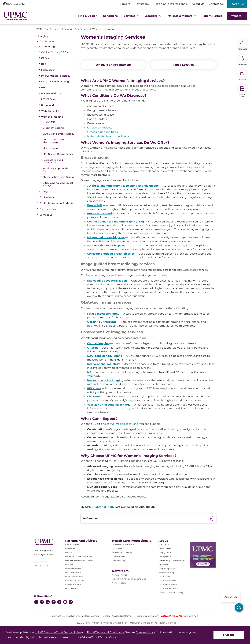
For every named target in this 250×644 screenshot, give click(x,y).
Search (235, 4)
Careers (125, 4)
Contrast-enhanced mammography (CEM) (116, 222)
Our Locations (48, 209)
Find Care (243, 45)
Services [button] (131, 16)
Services (69, 565)
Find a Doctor (87, 16)
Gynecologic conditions (103, 132)
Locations (70, 549)
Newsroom (142, 4)
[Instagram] (42, 602)
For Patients (47, 197)
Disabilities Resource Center (79, 561)
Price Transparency (75, 577)
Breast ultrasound (100, 213)
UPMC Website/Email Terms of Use (58, 632)
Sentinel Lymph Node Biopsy (56, 170)
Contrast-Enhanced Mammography (54, 141)
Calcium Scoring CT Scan (56, 52)
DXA (44, 64)
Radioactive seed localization (107, 281)
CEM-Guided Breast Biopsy (58, 134)
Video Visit (242, 75)
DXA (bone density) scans (105, 356)
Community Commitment (172, 561)
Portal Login (243, 91)
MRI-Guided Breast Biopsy (58, 154)
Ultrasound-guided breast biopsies (111, 254)
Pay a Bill (70, 553)
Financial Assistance (75, 581)
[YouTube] (65, 602)
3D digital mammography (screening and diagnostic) (123, 186)
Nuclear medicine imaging (105, 380)
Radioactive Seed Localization (53, 161)
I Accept (229, 635)
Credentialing (119, 561)
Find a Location (183, 65)
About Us (198, 4)
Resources (117, 549)
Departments (119, 557)
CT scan (93, 348)
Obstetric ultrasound (101, 322)
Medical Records (73, 569)
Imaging (43, 36)
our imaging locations (124, 424)
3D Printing (48, 46)
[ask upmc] (239, 608)
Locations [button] (153, 16)
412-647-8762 (40, 562)
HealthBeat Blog (167, 573)
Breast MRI (49, 122)
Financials (163, 565)
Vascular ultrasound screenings (109, 405)
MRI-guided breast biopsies (106, 237)
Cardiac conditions (99, 128)
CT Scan (46, 58)
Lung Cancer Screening (55, 82)
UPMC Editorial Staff (99, 507)
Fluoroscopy (48, 70)
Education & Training (122, 553)
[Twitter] (59, 602)
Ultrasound (48, 105)
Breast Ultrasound (53, 128)
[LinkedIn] (48, 602)
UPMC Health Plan (168, 585)
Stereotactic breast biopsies (106, 246)
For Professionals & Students (56, 203)
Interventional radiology (104, 364)
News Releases (119, 583)
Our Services (47, 41)
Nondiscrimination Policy (171, 593)
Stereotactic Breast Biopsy (58, 177)
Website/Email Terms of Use (84, 616)
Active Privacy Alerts (173, 616)
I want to (237, 16)
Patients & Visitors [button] (181, 16)
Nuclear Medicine (51, 93)
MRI (43, 87)
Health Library (72, 589)
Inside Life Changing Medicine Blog (129, 579)
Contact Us (216, 4)
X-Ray (44, 191)
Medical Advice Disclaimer (118, 616)
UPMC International (168, 589)
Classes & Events (73, 585)
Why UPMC (164, 545)
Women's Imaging (52, 117)
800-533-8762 (14, 4)
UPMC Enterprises (167, 581)
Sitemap (193, 616)
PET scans (94, 388)
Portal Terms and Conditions (105, 632)
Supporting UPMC (167, 569)
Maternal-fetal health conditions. (108, 136)
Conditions (110, 16)
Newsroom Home (121, 575)
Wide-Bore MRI (50, 111)
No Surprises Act (73, 573)
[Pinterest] (54, 602)
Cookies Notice (145, 632)
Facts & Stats (165, 549)
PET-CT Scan (48, 99)
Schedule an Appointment (113, 65)
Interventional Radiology (56, 76)
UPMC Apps (164, 577)
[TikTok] (71, 602)
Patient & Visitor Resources (78, 557)
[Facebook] (36, 602)
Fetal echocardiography (103, 314)
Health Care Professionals (170, 4)
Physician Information (123, 545)
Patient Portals (212, 16)
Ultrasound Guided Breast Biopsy (58, 184)
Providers (242, 60)
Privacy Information (147, 616)
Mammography (52, 148)
